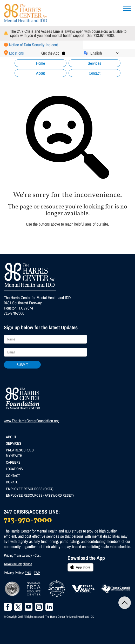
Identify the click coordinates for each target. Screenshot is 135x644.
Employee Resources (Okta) (30, 489)
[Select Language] (104, 53)
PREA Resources (20, 450)
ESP (37, 573)
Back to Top (125, 603)
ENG (28, 573)
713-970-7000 (14, 313)
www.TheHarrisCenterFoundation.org (31, 421)
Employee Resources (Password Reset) (40, 495)
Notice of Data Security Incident (33, 45)
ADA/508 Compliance (18, 564)
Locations (16, 53)
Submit (22, 365)
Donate (12, 482)
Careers (13, 462)
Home (40, 63)
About (40, 73)
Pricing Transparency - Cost (22, 555)
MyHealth (14, 456)
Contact (95, 73)
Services (95, 63)
